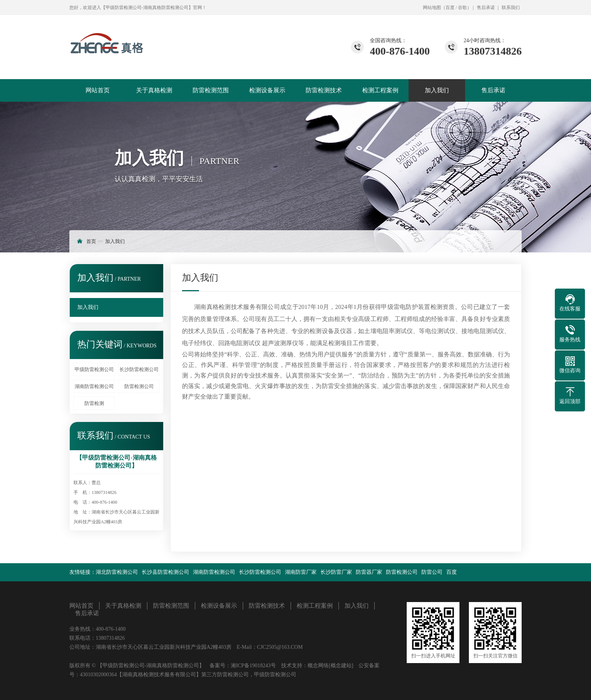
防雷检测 (94, 403)
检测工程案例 (380, 90)
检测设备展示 (267, 90)
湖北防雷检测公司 (117, 572)
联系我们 (511, 8)
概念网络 (318, 666)
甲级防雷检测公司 (94, 369)
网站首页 (98, 90)
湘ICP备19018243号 (253, 666)
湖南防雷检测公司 (94, 386)
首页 (91, 241)
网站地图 (432, 8)
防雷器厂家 (369, 572)
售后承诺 (486, 8)
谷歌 (462, 8)
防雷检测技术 (324, 90)
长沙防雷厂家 (336, 572)
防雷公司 (432, 572)
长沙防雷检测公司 (139, 369)
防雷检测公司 (139, 386)
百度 (450, 8)
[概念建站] (341, 666)
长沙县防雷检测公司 (165, 572)
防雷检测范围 (211, 90)
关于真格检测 (154, 90)
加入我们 (437, 90)
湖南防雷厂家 (301, 572)
